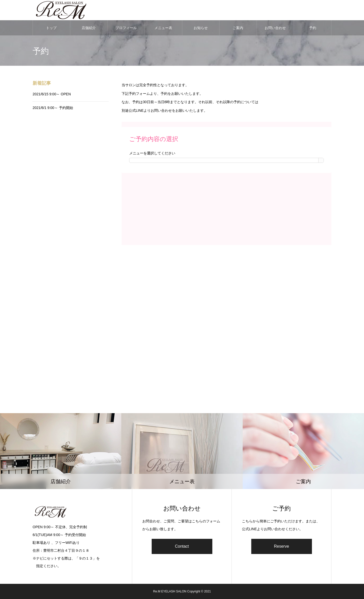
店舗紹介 (89, 28)
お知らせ (201, 28)
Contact (182, 546)
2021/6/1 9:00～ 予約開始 (53, 108)
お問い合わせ (275, 28)
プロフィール (126, 28)
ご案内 (238, 28)
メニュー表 (163, 28)
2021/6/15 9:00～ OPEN (52, 94)
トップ (51, 28)
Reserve (282, 546)
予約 (313, 28)
